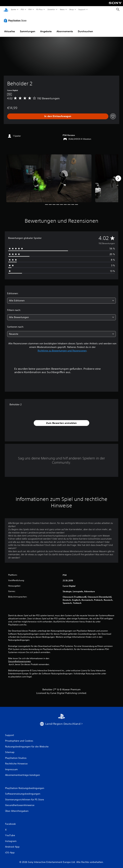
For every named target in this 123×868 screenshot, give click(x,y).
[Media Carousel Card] (49, 176)
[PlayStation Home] (6, 9)
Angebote (46, 29)
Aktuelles (10, 29)
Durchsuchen (85, 29)
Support (82, 9)
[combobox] (62, 299)
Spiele (13, 9)
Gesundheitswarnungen (20, 659)
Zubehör (51, 9)
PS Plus (40, 9)
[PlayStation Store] (16, 19)
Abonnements (65, 29)
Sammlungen (28, 29)
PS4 (30, 9)
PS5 (22, 9)
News (62, 9)
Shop (71, 9)
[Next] (118, 176)
